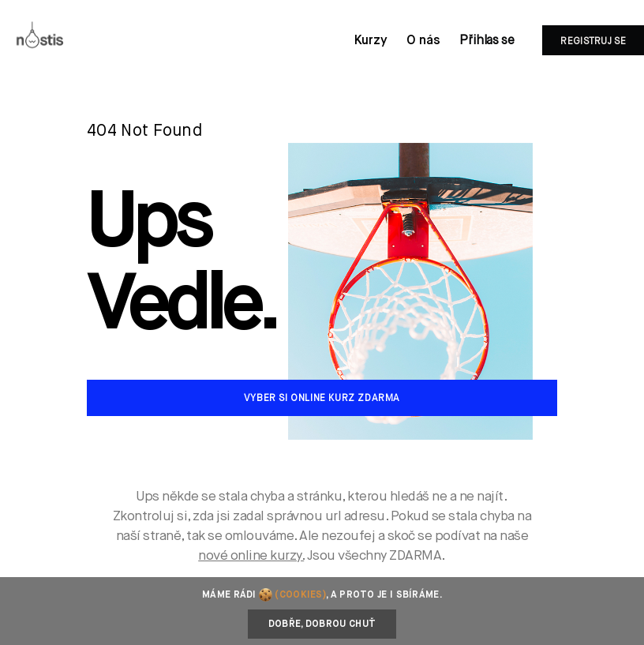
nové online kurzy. (251, 556)
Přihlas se (487, 41)
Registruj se (593, 42)
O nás (423, 41)
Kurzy (371, 41)
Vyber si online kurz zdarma (322, 399)
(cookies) (300, 595)
